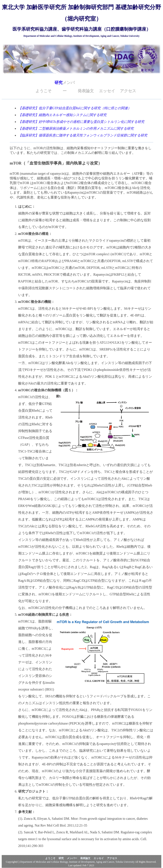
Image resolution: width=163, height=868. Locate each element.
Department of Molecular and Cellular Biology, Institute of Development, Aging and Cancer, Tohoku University (77, 862)
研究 (59, 83)
